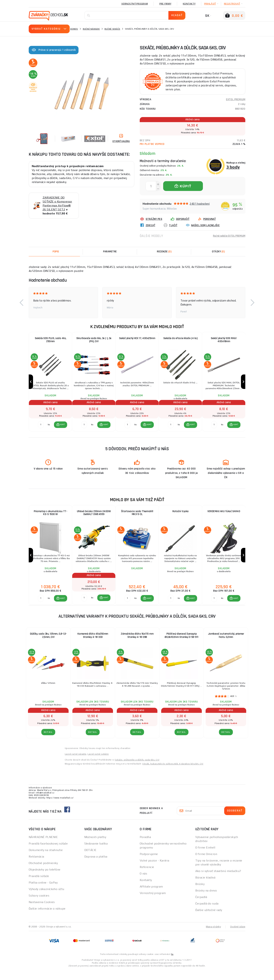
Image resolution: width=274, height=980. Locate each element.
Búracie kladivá (205, 888)
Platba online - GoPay (43, 893)
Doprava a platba (96, 867)
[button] (21, 303)
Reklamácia (36, 867)
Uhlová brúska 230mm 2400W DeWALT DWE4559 (94, 518)
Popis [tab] (56, 252)
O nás (143, 884)
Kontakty (189, 4)
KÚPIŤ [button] (62, 430)
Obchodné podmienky (43, 873)
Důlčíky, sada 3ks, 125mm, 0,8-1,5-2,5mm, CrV (48, 646)
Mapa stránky (213, 937)
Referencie (147, 877)
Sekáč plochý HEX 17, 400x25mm (137, 338)
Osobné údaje (237, 937)
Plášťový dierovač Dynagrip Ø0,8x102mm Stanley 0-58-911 (181, 646)
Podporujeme (149, 864)
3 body (233, 167)
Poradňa (145, 847)
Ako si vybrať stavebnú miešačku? (218, 881)
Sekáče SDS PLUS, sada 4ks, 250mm (51, 340)
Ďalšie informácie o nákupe (47, 919)
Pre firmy (165, 4)
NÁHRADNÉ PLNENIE (43, 847)
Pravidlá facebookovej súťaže (48, 854)
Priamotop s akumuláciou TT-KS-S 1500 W (51, 518)
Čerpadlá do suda (207, 914)
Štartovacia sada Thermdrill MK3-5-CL (137, 518)
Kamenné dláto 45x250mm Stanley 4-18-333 (93, 646)
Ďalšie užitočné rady (209, 920)
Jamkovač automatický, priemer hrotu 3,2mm (226, 646)
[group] (50, 384)
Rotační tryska (181, 517)
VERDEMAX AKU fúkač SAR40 (224, 517)
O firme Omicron (206, 864)
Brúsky (200, 894)
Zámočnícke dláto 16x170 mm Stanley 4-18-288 (137, 646)
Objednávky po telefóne (45, 880)
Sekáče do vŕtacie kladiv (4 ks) (181, 338)
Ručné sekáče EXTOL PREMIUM (227, 236)
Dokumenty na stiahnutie (46, 860)
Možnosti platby (95, 847)
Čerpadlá (201, 907)
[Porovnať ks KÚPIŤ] (41, 430)
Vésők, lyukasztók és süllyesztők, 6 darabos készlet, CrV (173, 774)
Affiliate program (151, 897)
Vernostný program (135, 4)
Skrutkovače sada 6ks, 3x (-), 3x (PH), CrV (94, 340)
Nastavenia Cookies (42, 912)
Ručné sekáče (112, 29)
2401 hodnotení (200, 204)
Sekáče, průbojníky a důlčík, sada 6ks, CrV (137, 770)
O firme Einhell (205, 858)
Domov (74, 29)
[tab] (164, 252)
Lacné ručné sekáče (98, 764)
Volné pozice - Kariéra (155, 871)
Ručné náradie (91, 29)
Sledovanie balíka (96, 854)
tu (172, 964)
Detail (48, 742)
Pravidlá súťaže (39, 886)
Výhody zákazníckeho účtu (46, 899)
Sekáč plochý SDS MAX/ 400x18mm (224, 340)
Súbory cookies (39, 906)
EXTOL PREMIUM (236, 99)
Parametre (110, 252)
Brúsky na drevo (206, 901)
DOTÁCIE (90, 860)
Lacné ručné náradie (76, 764)
